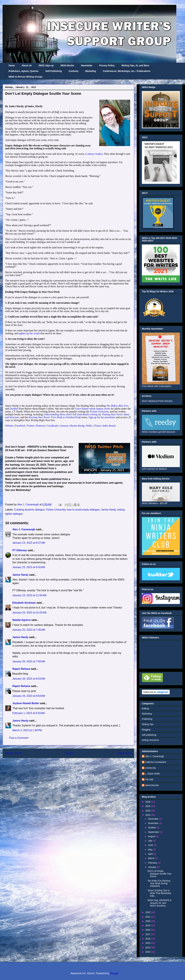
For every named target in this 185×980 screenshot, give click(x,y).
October (152, 828)
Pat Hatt (149, 779)
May (150, 850)
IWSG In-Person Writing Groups (25, 77)
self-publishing (149, 735)
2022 (148, 912)
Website (9, 426)
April (151, 854)
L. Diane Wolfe (153, 774)
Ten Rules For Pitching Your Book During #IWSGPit (159, 883)
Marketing (91, 71)
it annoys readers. (94, 154)
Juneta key (151, 768)
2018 (148, 930)
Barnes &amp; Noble (81, 426)
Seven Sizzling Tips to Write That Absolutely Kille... (159, 893)
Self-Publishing (54, 71)
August (152, 836)
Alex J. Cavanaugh (24, 529)
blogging (146, 730)
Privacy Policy (107, 65)
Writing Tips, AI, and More (135, 65)
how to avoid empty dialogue (83, 510)
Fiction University (99, 412)
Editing (145, 709)
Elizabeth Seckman (24, 603)
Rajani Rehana (21, 669)
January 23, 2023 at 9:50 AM (29, 567)
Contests (74, 71)
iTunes (97, 426)
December (153, 819)
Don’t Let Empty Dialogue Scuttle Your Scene (160, 874)
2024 (148, 811)
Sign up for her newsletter (102, 417)
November (153, 823)
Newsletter (87, 65)
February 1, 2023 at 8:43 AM (29, 713)
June (151, 845)
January (152, 867)
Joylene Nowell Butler (26, 703)
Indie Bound (109, 426)
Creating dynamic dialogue (29, 510)
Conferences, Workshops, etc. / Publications (127, 71)
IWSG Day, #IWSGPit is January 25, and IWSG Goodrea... (159, 903)
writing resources (150, 740)
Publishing (147, 719)
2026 (148, 802)
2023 (148, 815)
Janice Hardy (108, 510)
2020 (148, 921)
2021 (148, 917)
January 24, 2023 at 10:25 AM (29, 613)
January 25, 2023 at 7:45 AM (29, 630)
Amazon (64, 426)
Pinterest (41, 426)
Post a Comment (19, 738)
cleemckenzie (152, 785)
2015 (148, 943)
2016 (148, 939)
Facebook (20, 426)
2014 (148, 948)
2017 (148, 934)
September (154, 832)
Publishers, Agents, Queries (23, 71)
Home (12, 65)
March (151, 858)
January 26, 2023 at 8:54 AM (29, 696)
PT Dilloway (20, 550)
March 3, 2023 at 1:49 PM (27, 730)
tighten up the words (29, 333)
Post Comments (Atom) (76, 765)
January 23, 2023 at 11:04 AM (29, 595)
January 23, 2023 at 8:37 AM (29, 543)
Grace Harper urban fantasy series (92, 409)
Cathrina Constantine (156, 762)
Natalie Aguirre (21, 620)
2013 (148, 952)
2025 (148, 806)
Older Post (124, 753)
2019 (148, 925)
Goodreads (53, 426)
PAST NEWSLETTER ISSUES (157, 401)
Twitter (31, 426)
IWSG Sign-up (46, 65)
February (153, 863)
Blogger (114, 973)
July (150, 841)
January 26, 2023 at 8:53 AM (29, 679)
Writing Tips (148, 724)
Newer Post (13, 753)
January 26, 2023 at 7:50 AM (29, 661)
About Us (27, 65)
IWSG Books (67, 65)
